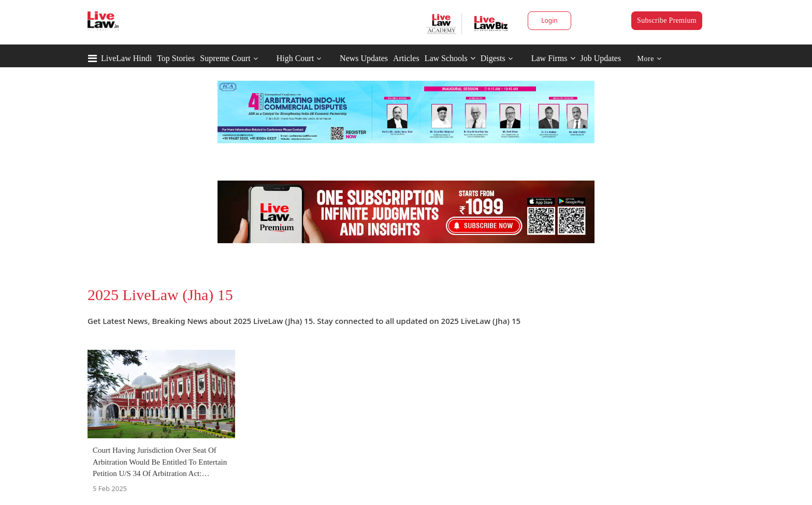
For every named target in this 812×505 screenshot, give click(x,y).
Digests (493, 58)
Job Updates (601, 58)
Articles (406, 58)
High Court (295, 58)
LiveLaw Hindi (126, 58)
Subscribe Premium (667, 20)
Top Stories (176, 58)
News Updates (364, 58)
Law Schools (450, 58)
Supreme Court (225, 58)
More (650, 59)
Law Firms (553, 58)
